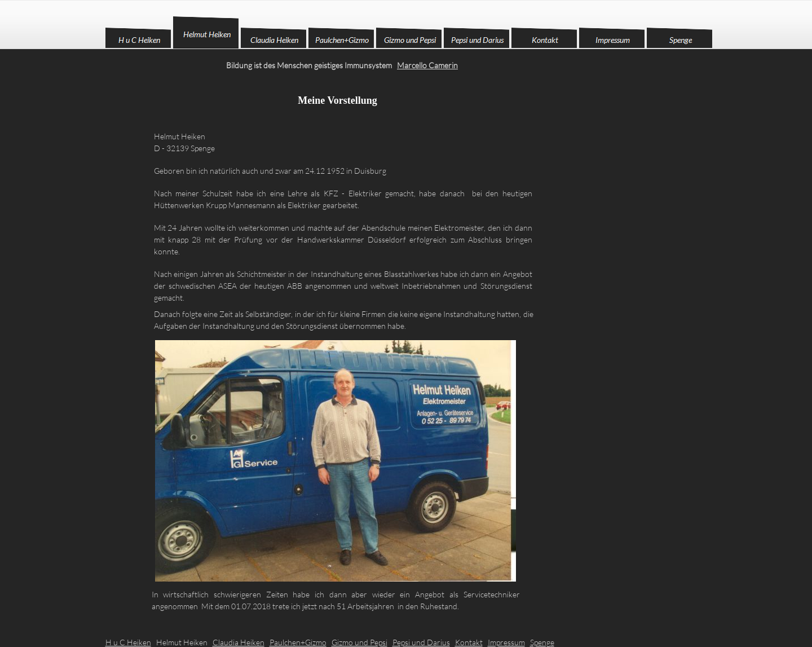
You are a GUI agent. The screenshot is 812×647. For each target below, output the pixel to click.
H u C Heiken (128, 642)
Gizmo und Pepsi (359, 642)
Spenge (542, 642)
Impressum (506, 642)
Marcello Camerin (427, 65)
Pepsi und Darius (421, 642)
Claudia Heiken (239, 642)
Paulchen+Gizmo (298, 642)
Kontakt (469, 642)
